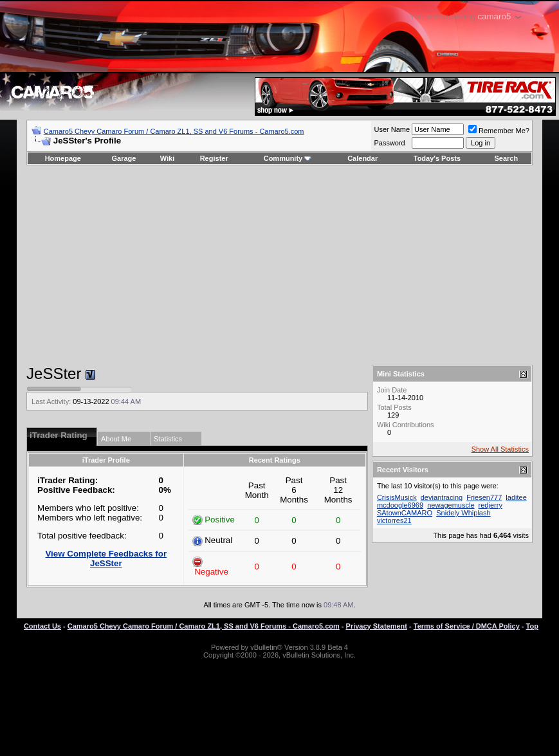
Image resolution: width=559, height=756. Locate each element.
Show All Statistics (500, 449)
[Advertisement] (279, 265)
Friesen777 (484, 497)
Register (214, 158)
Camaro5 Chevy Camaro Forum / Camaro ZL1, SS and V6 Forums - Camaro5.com (174, 131)
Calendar (362, 158)
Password (389, 143)
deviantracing (442, 497)
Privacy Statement (377, 626)
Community (288, 158)
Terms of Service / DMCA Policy (467, 626)
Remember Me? (499, 131)
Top (532, 626)
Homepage (63, 158)
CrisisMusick (397, 497)
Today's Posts (437, 158)
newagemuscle (451, 505)
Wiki (168, 158)
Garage (124, 158)
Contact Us (42, 626)
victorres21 (394, 521)
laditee (516, 497)
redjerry (490, 505)
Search (507, 158)
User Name (392, 129)
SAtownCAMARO (405, 513)
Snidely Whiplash (463, 513)
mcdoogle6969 (400, 505)
